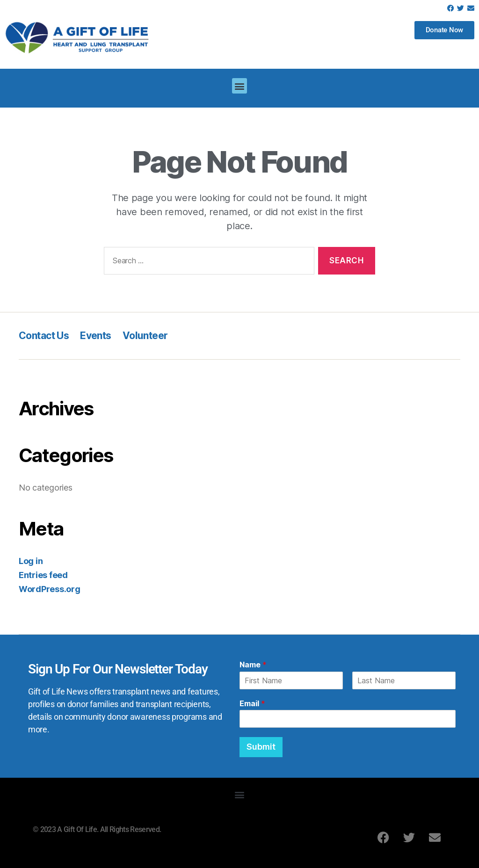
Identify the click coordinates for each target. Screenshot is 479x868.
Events (96, 336)
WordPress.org (50, 589)
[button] (240, 86)
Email (252, 703)
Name (253, 665)
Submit (261, 747)
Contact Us (44, 336)
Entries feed (43, 575)
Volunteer (145, 336)
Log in (31, 561)
